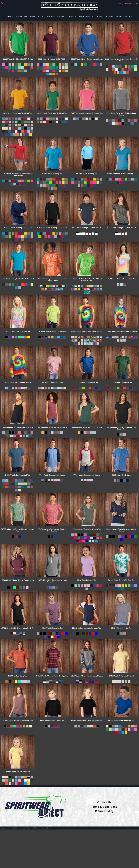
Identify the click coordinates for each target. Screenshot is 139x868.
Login (120, 3)
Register (129, 3)
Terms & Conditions (104, 807)
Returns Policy (104, 811)
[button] (2, 3)
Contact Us (104, 802)
